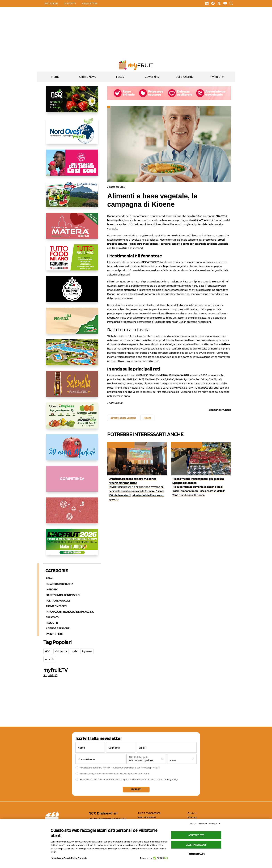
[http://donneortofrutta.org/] (72, 482)
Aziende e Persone (58, 628)
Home (55, 77)
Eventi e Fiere (54, 634)
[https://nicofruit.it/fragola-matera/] (72, 229)
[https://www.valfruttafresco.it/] (72, 323)
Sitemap (192, 817)
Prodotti (52, 623)
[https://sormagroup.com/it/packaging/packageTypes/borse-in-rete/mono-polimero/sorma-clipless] (72, 418)
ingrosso (87, 651)
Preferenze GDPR (196, 854)
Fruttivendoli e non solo (63, 595)
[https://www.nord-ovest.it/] (72, 134)
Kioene (147, 418)
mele (75, 651)
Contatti (192, 813)
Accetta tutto (196, 835)
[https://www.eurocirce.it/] (72, 197)
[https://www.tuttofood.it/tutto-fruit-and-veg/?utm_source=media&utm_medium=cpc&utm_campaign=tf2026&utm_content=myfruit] (72, 260)
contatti (70, 3)
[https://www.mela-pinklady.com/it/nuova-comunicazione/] (72, 165)
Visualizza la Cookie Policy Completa (69, 858)
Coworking (152, 77)
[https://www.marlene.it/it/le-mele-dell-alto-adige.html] (72, 450)
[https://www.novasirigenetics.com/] (72, 102)
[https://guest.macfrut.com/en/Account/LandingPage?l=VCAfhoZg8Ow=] (72, 545)
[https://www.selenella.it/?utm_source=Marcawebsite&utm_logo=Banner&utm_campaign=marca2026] (72, 387)
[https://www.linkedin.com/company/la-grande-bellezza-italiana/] (72, 292)
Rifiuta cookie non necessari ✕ (205, 823)
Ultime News (88, 77)
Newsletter (90, 3)
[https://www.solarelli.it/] (72, 355)
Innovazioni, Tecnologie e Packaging (70, 612)
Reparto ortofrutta (59, 584)
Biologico (52, 617)
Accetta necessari (196, 845)
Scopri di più (50, 675)
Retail (50, 578)
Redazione (52, 3)
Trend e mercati (56, 606)
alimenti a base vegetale (123, 418)
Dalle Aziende (184, 77)
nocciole (50, 659)
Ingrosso (52, 589)
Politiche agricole (58, 601)
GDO (48, 651)
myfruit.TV (217, 77)
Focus (120, 77)
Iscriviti (136, 789)
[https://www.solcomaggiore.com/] (72, 513)
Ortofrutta (61, 651)
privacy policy (171, 779)
